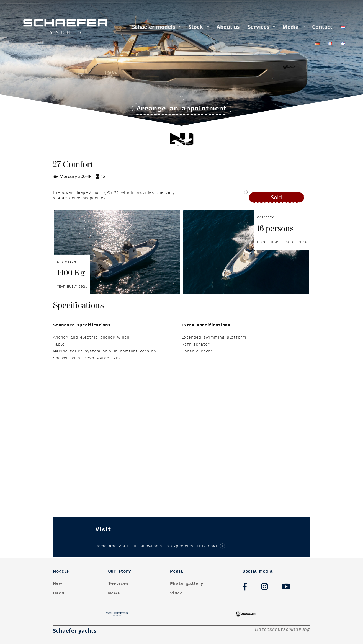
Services (118, 584)
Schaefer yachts (75, 631)
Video (176, 593)
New (57, 584)
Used (59, 593)
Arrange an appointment (182, 110)
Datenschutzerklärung (283, 629)
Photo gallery (187, 584)
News (114, 593)
